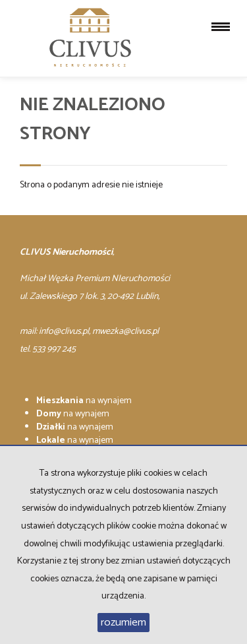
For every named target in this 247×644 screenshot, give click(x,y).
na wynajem (84, 401)
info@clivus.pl (64, 332)
